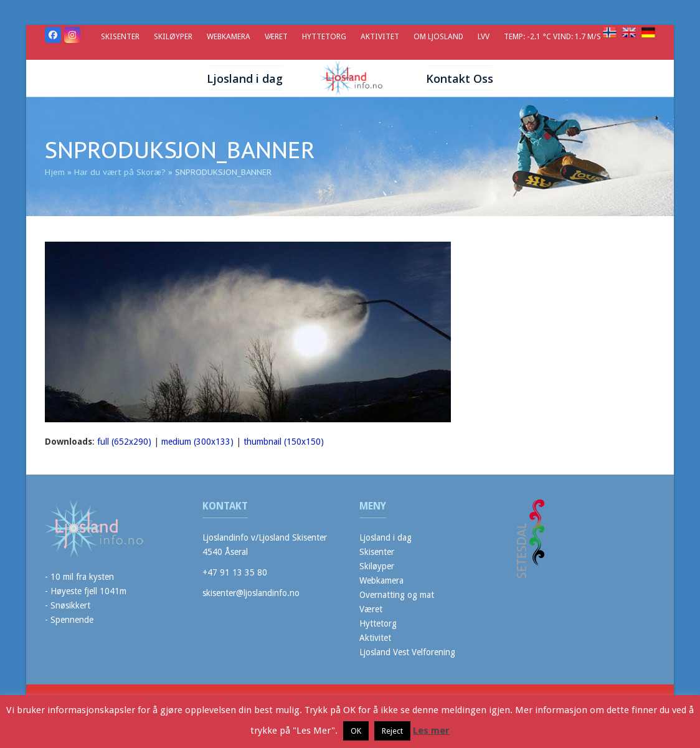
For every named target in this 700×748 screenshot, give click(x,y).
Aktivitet (375, 638)
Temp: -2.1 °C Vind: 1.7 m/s (553, 36)
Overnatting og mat (397, 595)
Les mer (431, 731)
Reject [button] (392, 731)
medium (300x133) (197, 442)
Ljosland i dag (385, 537)
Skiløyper (377, 566)
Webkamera (381, 580)
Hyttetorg (378, 623)
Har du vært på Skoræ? (120, 172)
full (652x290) (124, 442)
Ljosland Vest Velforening (407, 652)
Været (371, 609)
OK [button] (356, 731)
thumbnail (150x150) (284, 442)
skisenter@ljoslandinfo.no (251, 593)
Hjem (55, 172)
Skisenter (377, 552)
